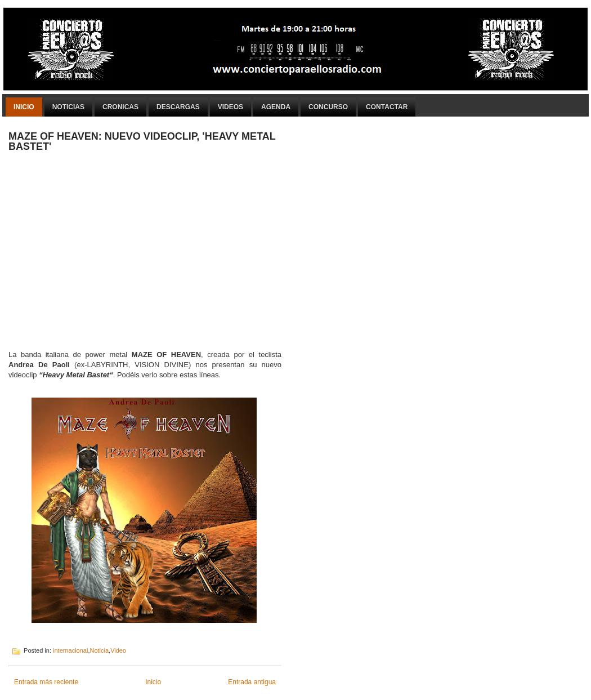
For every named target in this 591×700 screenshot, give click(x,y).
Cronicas (120, 107)
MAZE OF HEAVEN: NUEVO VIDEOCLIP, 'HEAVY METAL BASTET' (142, 141)
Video (118, 650)
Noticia (99, 650)
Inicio (24, 107)
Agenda (276, 107)
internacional (70, 650)
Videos (230, 107)
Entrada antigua (252, 682)
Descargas (178, 107)
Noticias (68, 107)
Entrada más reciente (46, 682)
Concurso (328, 107)
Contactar (387, 107)
